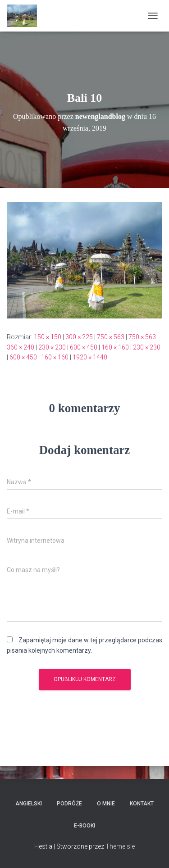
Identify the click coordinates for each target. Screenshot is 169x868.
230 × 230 (52, 347)
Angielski (29, 804)
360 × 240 (21, 347)
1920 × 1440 (90, 357)
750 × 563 (111, 337)
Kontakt (142, 804)
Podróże (69, 804)
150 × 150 (48, 337)
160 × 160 (115, 347)
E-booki (84, 826)
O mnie (106, 804)
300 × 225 (79, 337)
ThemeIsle (120, 846)
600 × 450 (84, 347)
